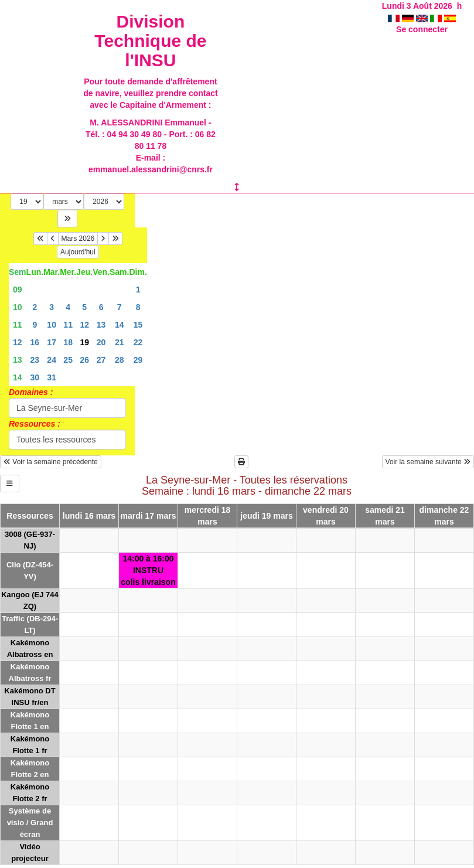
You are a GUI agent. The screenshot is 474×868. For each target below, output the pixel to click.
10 (18, 307)
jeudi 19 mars (267, 516)
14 (120, 325)
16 (35, 342)
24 (52, 360)
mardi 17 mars (149, 516)
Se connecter (422, 29)
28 (120, 360)
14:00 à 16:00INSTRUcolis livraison (148, 570)
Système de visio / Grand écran (30, 823)
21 (120, 342)
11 (18, 325)
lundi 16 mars (89, 516)
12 (84, 325)
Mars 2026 (78, 239)
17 (52, 342)
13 (101, 325)
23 (35, 360)
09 (18, 290)
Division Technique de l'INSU (150, 41)
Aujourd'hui (78, 252)
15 (138, 325)
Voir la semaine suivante (428, 462)
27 (101, 360)
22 (138, 342)
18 (68, 342)
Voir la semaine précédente (51, 462)
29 (138, 360)
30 (35, 377)
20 (101, 342)
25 (68, 360)
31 (52, 377)
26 (84, 360)
